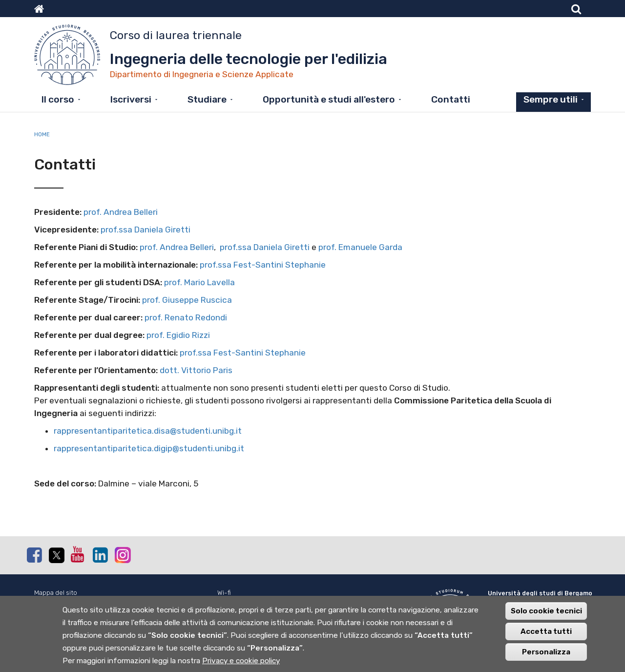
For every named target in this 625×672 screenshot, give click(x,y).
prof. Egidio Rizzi (178, 335)
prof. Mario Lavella (199, 282)
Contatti (451, 99)
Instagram (122, 555)
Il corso (58, 99)
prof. (93, 212)
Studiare (207, 99)
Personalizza (546, 657)
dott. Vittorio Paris (196, 370)
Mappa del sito (56, 593)
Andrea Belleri (132, 212)
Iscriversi (131, 99)
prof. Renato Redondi (186, 317)
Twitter (56, 555)
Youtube (78, 554)
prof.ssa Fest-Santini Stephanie (263, 265)
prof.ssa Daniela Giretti (265, 247)
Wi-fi (224, 593)
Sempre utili (551, 99)
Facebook (34, 555)
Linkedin (100, 555)
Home (42, 134)
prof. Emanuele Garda (360, 247)
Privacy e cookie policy (241, 666)
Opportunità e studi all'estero (329, 99)
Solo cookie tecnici (546, 616)
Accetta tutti (546, 636)
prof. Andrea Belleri (177, 247)
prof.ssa (117, 230)
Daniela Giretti (162, 230)
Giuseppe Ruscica (197, 300)
